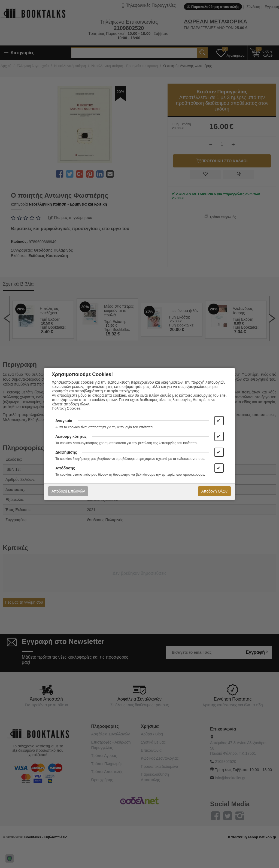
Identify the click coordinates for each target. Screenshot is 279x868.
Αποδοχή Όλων (214, 491)
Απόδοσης (65, 468)
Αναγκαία (64, 421)
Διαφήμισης (66, 452)
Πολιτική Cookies (66, 408)
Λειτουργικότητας (71, 436)
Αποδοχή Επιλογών (68, 491)
